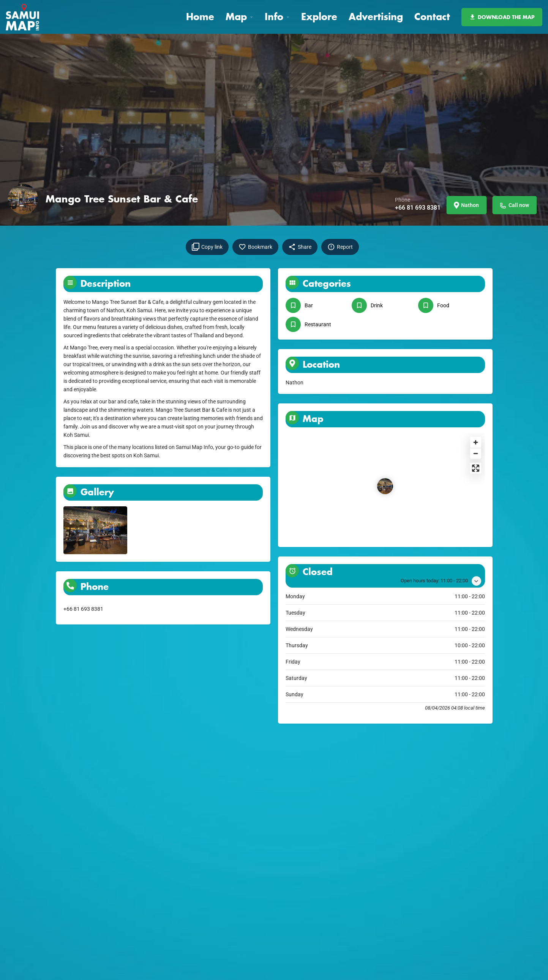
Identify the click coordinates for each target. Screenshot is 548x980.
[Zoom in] (476, 442)
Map (236, 17)
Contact (432, 17)
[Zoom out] (476, 453)
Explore (319, 17)
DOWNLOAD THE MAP (502, 17)
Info (274, 17)
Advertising (376, 17)
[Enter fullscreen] (476, 468)
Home (200, 17)
